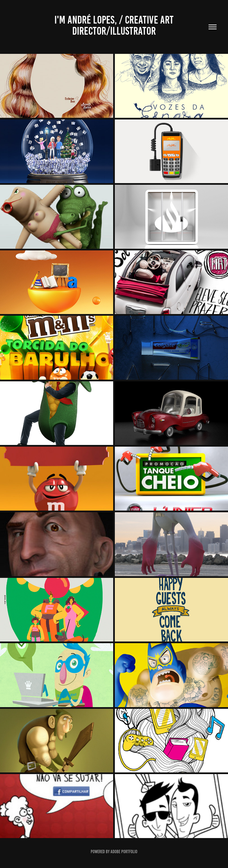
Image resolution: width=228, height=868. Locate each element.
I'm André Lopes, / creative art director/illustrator (115, 25)
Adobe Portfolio (124, 852)
